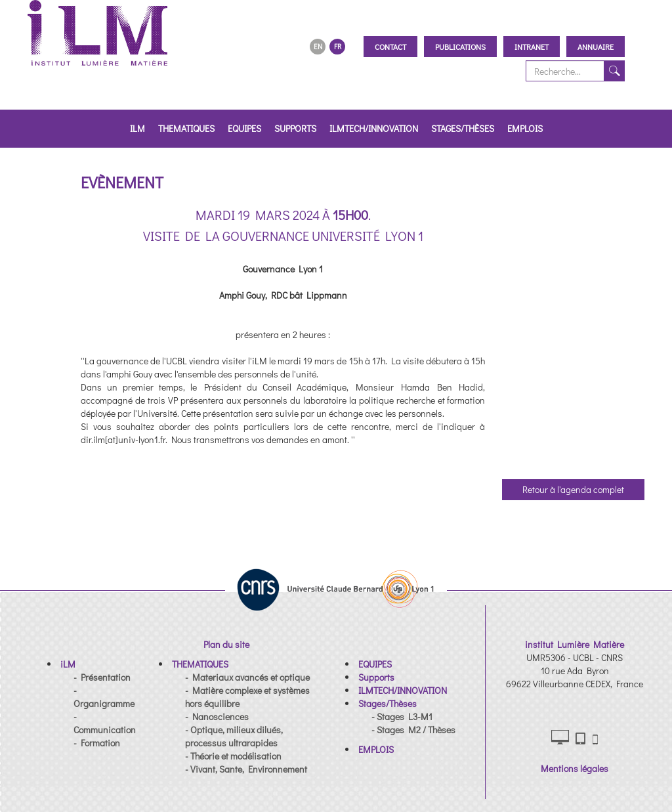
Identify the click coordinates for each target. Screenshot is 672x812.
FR (338, 46)
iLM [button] (137, 128)
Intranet (532, 47)
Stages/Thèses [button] (463, 128)
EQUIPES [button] (244, 128)
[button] (68, 664)
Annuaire (596, 47)
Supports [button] (295, 128)
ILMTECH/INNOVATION (374, 128)
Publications (460, 47)
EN (318, 46)
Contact (390, 47)
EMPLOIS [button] (525, 128)
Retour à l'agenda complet (573, 489)
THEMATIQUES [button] (186, 128)
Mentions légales (575, 768)
